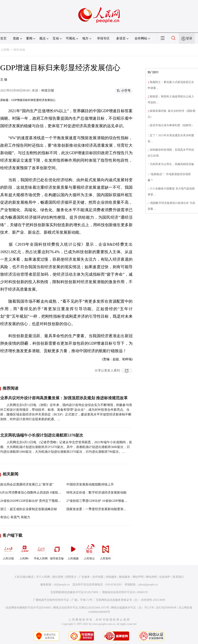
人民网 (5, 50)
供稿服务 (111, 577)
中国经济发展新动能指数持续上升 (90, 484)
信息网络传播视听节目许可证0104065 (28, 608)
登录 (189, 38)
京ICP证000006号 (166, 608)
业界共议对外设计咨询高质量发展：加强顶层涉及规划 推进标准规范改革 (64, 398)
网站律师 (151, 577)
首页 (3, 38)
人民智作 (106, 551)
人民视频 (73, 551)
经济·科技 (19, 50)
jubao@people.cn (148, 585)
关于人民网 (43, 577)
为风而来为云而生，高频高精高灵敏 (172, 164)
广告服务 (84, 577)
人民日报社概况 (24, 577)
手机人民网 (41, 551)
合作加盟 (98, 577)
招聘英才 (71, 577)
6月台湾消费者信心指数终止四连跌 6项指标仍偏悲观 (37, 492)
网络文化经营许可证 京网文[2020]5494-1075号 (81, 608)
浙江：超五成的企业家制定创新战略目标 (29, 509)
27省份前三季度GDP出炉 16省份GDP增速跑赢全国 (102, 501)
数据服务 (125, 577)
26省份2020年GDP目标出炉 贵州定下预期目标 (32, 501)
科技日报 (48, 90)
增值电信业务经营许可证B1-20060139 (125, 592)
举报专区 (103, 38)
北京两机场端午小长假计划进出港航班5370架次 (42, 435)
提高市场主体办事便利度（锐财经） (172, 125)
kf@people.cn (62, 585)
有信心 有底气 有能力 (15, 517)
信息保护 (165, 577)
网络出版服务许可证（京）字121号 (132, 608)
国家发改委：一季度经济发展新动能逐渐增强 (98, 509)
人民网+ (25, 551)
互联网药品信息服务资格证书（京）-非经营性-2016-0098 (130, 600)
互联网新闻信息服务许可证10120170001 (75, 592)
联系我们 (178, 577)
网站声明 (138, 577)
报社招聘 (58, 577)
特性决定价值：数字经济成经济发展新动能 (96, 492)
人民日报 (8, 551)
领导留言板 (57, 551)
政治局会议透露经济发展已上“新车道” (27, 484)
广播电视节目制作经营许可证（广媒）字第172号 (63, 600)
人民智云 (89, 551)
